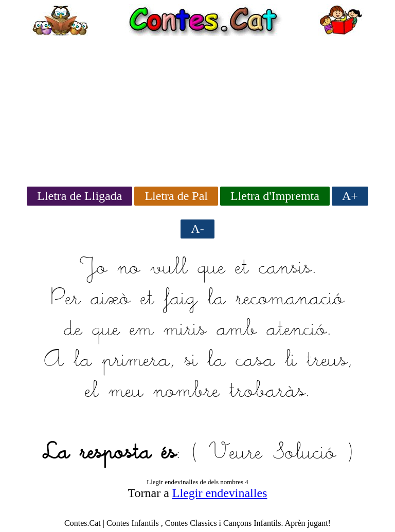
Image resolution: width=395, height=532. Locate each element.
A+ (350, 196)
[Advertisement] (197, 108)
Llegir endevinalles (220, 493)
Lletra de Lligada (79, 196)
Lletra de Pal (176, 196)
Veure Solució (272, 453)
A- (197, 229)
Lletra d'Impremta (275, 196)
